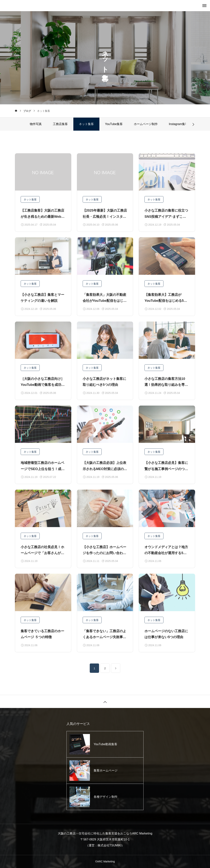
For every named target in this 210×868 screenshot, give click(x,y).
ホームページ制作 (146, 124)
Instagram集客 (178, 124)
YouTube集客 (114, 124)
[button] (193, 124)
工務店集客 (60, 124)
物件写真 (36, 124)
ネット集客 (30, 208)
